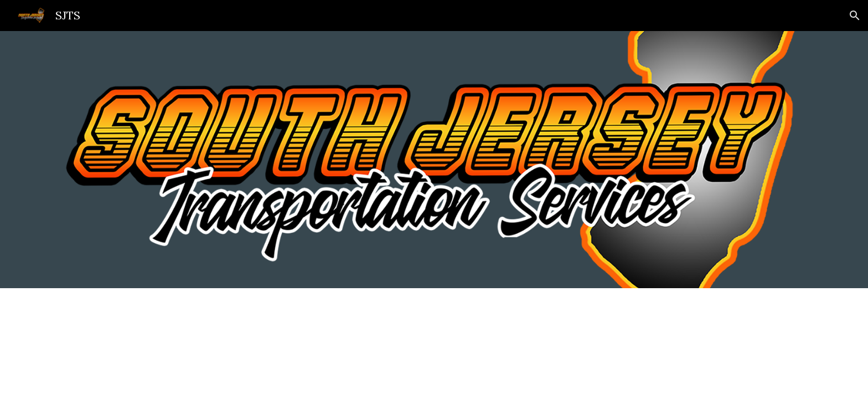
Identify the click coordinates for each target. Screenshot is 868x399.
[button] (855, 16)
